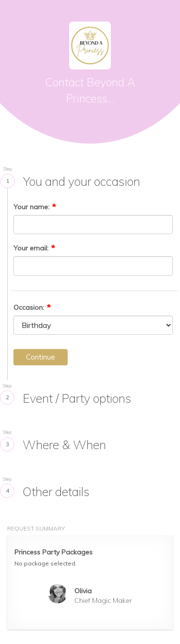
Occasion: (29, 307)
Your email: (31, 248)
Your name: (31, 207)
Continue (41, 357)
